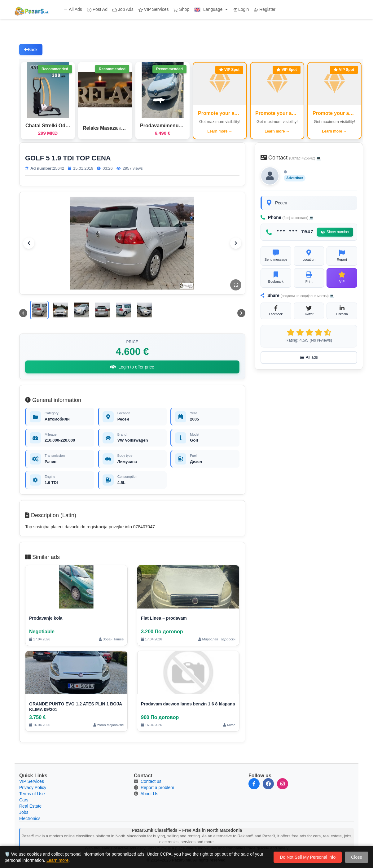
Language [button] (209, 9)
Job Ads (123, 10)
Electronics (30, 818)
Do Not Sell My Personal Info (308, 857)
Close (357, 857)
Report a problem (157, 787)
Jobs (24, 812)
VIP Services (154, 10)
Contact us (151, 781)
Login (241, 10)
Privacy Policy (33, 787)
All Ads (73, 10)
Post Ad (97, 10)
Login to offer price (132, 367)
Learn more (58, 860)
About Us (149, 794)
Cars (24, 800)
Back (31, 50)
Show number (335, 232)
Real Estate (30, 806)
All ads (309, 357)
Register (265, 10)
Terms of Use (32, 794)
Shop (181, 10)
